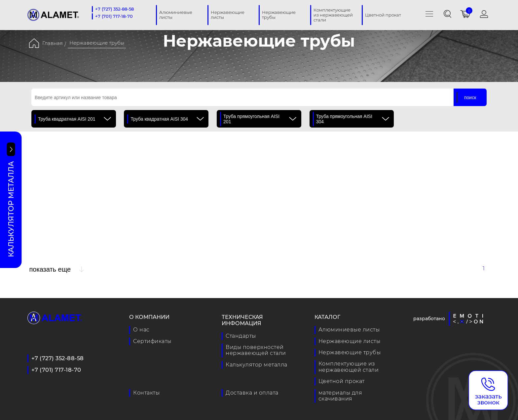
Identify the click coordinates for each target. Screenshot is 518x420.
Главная (53, 43)
